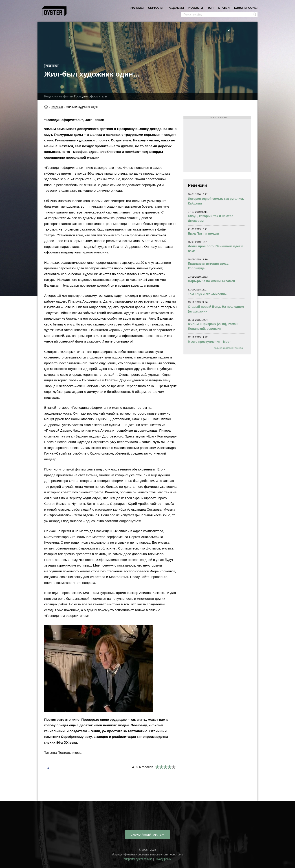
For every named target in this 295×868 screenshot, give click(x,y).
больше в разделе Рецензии (229, 348)
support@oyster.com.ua (138, 859)
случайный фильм (147, 835)
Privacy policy (163, 859)
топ (210, 8)
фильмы (137, 8)
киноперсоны (246, 8)
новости (196, 8)
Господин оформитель (90, 96)
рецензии (176, 8)
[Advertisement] (217, 144)
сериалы (156, 8)
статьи (224, 8)
